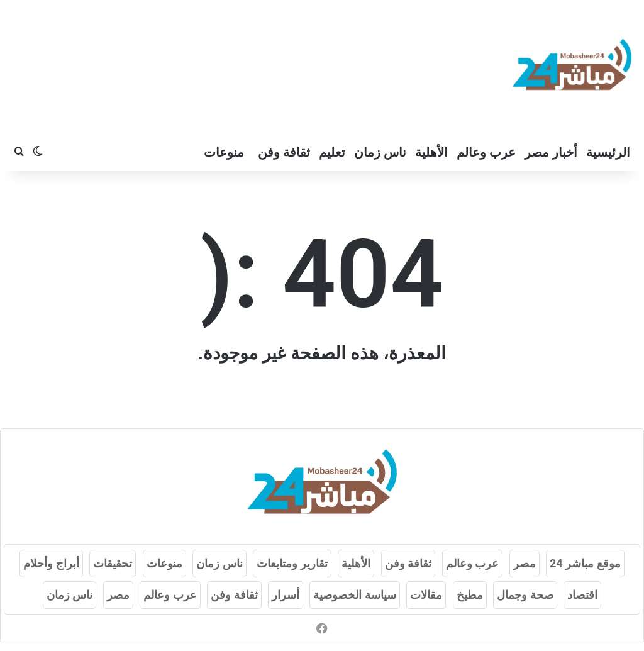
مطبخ (470, 595)
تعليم (332, 152)
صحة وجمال (525, 595)
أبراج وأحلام (51, 563)
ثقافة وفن (284, 152)
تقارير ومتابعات (292, 563)
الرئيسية (608, 152)
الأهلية (431, 152)
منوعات (224, 152)
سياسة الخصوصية (354, 595)
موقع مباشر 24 (585, 563)
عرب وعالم (486, 152)
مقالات (426, 595)
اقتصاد (582, 595)
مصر (525, 563)
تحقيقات (113, 563)
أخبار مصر (551, 152)
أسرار (286, 595)
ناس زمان (380, 152)
